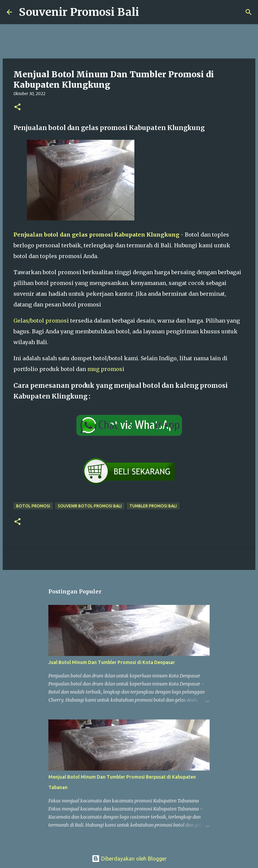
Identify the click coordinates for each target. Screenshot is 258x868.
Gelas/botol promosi (41, 321)
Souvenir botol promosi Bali (90, 506)
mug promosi (106, 369)
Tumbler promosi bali (153, 506)
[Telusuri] (148, 12)
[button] (17, 107)
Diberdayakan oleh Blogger (129, 859)
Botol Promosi (33, 506)
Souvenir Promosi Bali (79, 12)
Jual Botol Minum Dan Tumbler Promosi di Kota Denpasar (112, 662)
